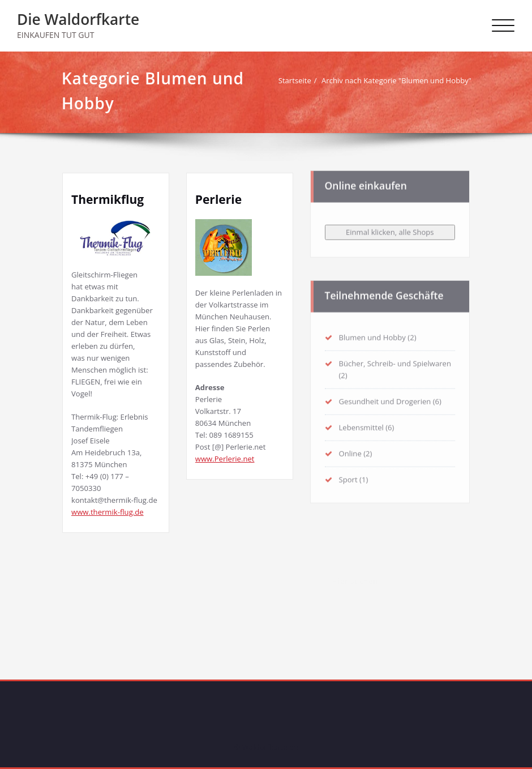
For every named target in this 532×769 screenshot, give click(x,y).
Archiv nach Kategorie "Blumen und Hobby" (399, 80)
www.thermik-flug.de (108, 512)
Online (350, 451)
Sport (348, 477)
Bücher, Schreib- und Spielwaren (395, 361)
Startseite (298, 80)
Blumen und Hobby (372, 335)
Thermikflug (108, 199)
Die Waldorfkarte (78, 19)
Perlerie (218, 199)
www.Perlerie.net (225, 459)
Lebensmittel (361, 425)
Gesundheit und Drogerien (385, 399)
